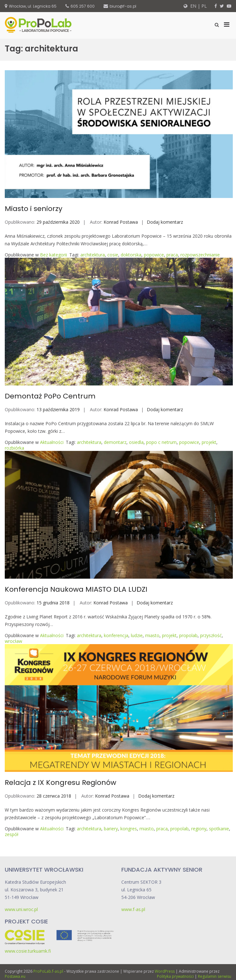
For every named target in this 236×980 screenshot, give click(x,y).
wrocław (13, 641)
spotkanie (219, 829)
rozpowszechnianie (200, 255)
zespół (12, 834)
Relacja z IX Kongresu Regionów (61, 783)
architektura (93, 255)
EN (193, 6)
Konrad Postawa (121, 222)
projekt (209, 442)
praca (172, 255)
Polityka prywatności (175, 976)
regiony (199, 829)
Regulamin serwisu (215, 976)
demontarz (115, 442)
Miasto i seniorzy (34, 209)
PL (204, 6)
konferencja (116, 635)
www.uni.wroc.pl (21, 909)
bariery (111, 829)
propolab (188, 635)
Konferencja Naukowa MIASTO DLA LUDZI (76, 589)
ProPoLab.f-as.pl (48, 971)
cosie (113, 255)
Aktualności (52, 442)
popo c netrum (161, 442)
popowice (154, 255)
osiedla (136, 442)
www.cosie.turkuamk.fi (28, 951)
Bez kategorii (54, 255)
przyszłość (211, 635)
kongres (129, 829)
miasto (152, 635)
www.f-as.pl (133, 909)
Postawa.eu (15, 976)
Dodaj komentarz (165, 222)
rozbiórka (14, 448)
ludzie (137, 635)
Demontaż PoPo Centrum (50, 396)
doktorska (131, 255)
